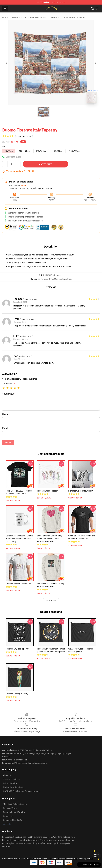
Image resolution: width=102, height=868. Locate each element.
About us (7, 775)
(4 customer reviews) (24, 136)
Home (5, 17)
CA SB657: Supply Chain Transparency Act (22, 791)
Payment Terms (10, 808)
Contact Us (8, 816)
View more (51, 601)
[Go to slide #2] (58, 112)
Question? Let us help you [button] (89, 865)
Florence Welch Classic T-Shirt (19, 584)
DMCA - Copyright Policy (14, 787)
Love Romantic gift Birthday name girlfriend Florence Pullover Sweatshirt (50, 539)
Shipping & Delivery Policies (15, 804)
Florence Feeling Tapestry (17, 694)
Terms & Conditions (12, 779)
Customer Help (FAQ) (12, 820)
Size (4, 147)
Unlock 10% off (97, 856)
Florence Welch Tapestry (48, 491)
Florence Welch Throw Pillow (81, 491)
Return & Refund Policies (14, 812)
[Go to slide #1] (44, 112)
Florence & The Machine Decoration (29, 17)
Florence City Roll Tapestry (17, 649)
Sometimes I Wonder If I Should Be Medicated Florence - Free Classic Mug (19, 539)
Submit (8, 443)
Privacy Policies (10, 783)
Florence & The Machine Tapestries (68, 17)
